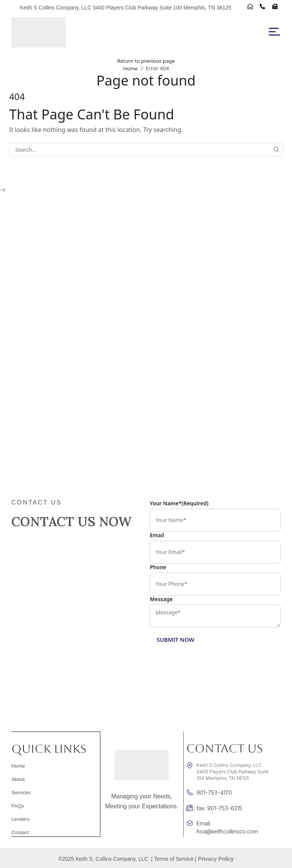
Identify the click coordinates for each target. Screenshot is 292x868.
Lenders (20, 819)
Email (157, 535)
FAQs (17, 806)
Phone (158, 567)
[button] (275, 32)
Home (130, 68)
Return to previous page (146, 61)
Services (20, 792)
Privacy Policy (216, 858)
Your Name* (179, 503)
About (17, 779)
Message (161, 599)
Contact (19, 832)
